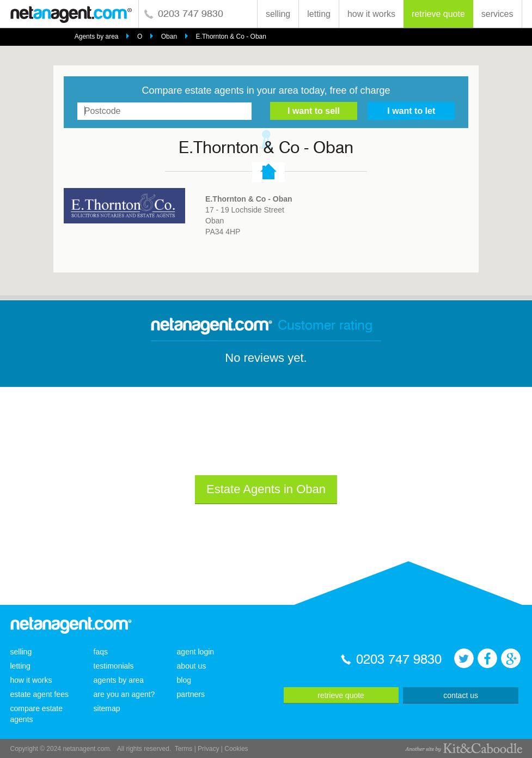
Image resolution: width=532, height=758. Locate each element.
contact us (461, 695)
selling (278, 14)
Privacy (208, 749)
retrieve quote (438, 14)
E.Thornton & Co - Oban (231, 37)
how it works (371, 14)
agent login (196, 652)
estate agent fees (39, 694)
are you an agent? (124, 694)
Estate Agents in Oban (266, 489)
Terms (184, 749)
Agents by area (97, 37)
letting (319, 14)
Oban (169, 37)
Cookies (236, 749)
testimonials (114, 666)
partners (191, 694)
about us (192, 666)
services (497, 14)
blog (184, 680)
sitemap (107, 708)
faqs (101, 652)
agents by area (119, 680)
